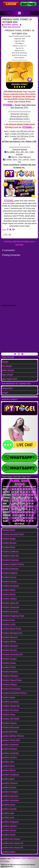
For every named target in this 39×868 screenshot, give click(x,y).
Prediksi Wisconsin (11, 727)
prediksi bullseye (10, 749)
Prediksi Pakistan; (10, 676)
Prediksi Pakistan (10, 672)
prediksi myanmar (10, 796)
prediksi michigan (10, 792)
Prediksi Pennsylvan (11, 689)
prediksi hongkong (10, 775)
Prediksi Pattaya (10, 685)
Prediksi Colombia (10, 560)
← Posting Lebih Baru (12, 242)
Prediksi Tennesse (10, 710)
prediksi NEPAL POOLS (13, 736)
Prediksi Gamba (9, 582)
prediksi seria (8, 818)
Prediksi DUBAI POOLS (13, 564)
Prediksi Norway (9, 650)
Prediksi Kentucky (10, 612)
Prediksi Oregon (9, 659)
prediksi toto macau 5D (13, 848)
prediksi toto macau (11, 839)
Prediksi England (10, 573)
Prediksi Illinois (9, 595)
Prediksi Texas (9, 715)
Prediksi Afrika (9, 530)
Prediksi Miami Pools (12, 629)
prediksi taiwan (9, 835)
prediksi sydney (11, 25)
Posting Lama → (30, 242)
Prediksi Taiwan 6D (11, 706)
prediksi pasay (9, 805)
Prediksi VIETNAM (11, 719)
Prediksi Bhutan (9, 543)
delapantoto (7, 388)
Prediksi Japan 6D (10, 603)
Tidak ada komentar (12, 27)
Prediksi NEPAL (9, 642)
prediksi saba (8, 813)
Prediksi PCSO (9, 667)
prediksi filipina (9, 770)
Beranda (20, 245)
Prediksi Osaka (9, 663)
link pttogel (7, 366)
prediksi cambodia (10, 753)
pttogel (5, 362)
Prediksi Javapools (11, 607)
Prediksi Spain (9, 697)
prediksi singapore (10, 822)
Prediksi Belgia (9, 539)
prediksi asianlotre (10, 745)
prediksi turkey (9, 852)
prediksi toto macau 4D (13, 843)
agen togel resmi (10, 379)
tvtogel (5, 393)
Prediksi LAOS (9, 625)
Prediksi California (10, 552)
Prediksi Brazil (9, 547)
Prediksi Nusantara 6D (12, 655)
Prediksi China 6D (10, 556)
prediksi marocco (10, 783)
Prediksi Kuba (8, 620)
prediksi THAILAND (11, 740)
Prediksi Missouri (10, 637)
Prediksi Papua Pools (12, 680)
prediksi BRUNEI (10, 732)
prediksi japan (8, 779)
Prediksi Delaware (10, 569)
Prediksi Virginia (9, 723)
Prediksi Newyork (10, 646)
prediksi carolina (10, 758)
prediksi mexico (9, 788)
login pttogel (8, 375)
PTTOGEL (8, 105)
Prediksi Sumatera (10, 702)
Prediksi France (9, 577)
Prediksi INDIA (9, 590)
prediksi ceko (8, 762)
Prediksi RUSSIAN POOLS (14, 693)
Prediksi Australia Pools (13, 534)
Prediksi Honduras (10, 586)
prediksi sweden (9, 826)
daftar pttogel (8, 370)
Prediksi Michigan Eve (12, 633)
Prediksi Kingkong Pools (13, 616)
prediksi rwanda (9, 809)
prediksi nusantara (10, 800)
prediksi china (8, 766)
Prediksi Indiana (9, 599)
